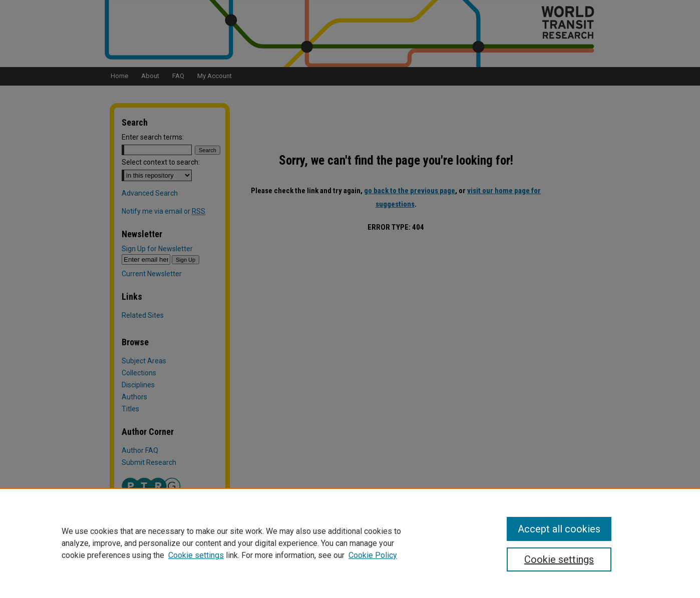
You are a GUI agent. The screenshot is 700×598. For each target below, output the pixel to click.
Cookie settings (196, 555)
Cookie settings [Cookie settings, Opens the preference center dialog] (559, 559)
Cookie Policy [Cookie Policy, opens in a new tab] (373, 555)
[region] (350, 543)
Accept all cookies (559, 529)
